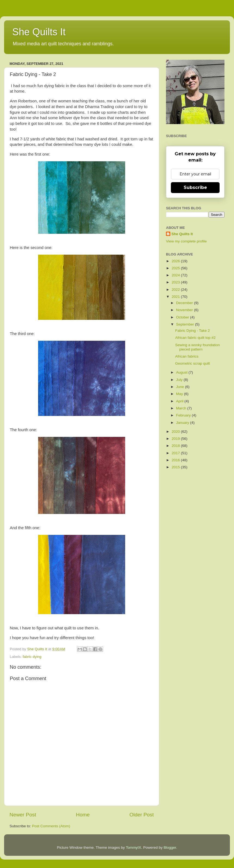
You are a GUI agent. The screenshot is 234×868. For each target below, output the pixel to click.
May (180, 394)
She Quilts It (39, 32)
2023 (176, 282)
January (183, 423)
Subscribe (195, 187)
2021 (176, 297)
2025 (176, 268)
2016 (176, 460)
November (185, 310)
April (180, 401)
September (186, 324)
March (182, 408)
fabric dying (32, 657)
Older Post (142, 815)
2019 (176, 439)
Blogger (170, 848)
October (183, 317)
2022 (176, 290)
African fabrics (187, 356)
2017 (176, 453)
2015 (176, 467)
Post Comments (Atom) (51, 826)
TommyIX (133, 848)
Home (83, 815)
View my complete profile (186, 241)
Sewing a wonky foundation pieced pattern (198, 347)
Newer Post (23, 815)
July (180, 380)
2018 (176, 446)
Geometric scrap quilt (193, 363)
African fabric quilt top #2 (195, 338)
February (184, 415)
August (182, 372)
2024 (176, 275)
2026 (176, 261)
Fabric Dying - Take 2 (193, 331)
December (185, 303)
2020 (176, 432)
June (181, 387)
